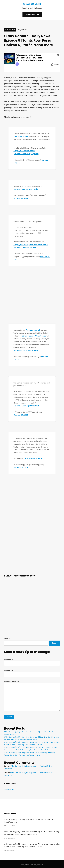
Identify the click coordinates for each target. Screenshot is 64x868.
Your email (32, 672)
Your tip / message (32, 694)
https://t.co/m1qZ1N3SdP (24, 151)
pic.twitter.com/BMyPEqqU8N (26, 154)
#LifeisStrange (28, 335)
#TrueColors (40, 335)
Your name (32, 661)
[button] (32, 15)
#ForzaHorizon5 (21, 136)
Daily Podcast (22, 30)
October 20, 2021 (21, 198)
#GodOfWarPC (42, 244)
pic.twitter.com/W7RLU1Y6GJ (26, 247)
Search (7, 637)
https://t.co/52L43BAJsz (36, 457)
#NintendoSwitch (33, 329)
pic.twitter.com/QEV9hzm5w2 (26, 405)
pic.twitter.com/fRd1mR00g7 (26, 350)
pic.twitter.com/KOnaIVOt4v (26, 189)
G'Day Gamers (32, 4)
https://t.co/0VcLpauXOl (24, 244)
